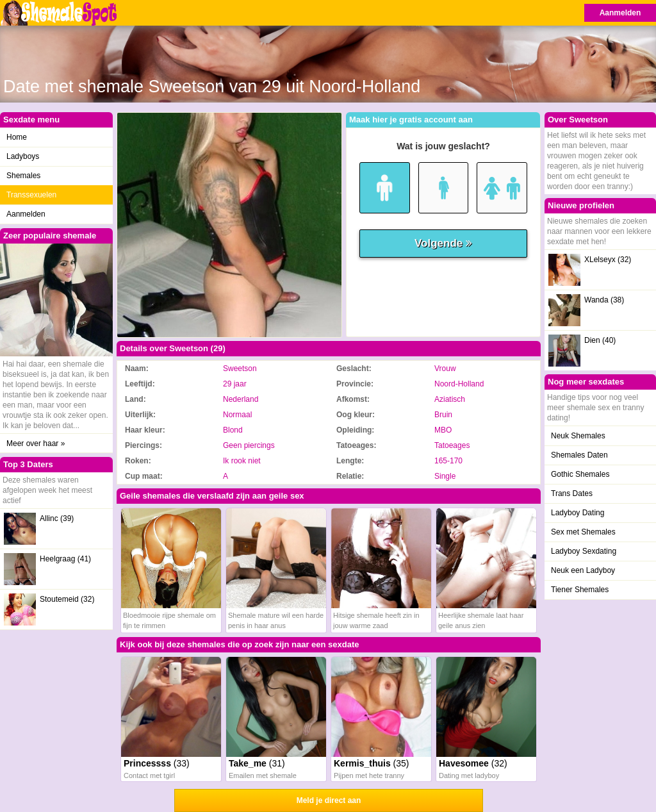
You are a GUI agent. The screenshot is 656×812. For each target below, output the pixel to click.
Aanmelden (620, 13)
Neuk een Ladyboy (583, 570)
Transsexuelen (31, 195)
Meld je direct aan (329, 800)
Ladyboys (23, 156)
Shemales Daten (579, 455)
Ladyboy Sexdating (584, 551)
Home (17, 137)
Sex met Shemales (583, 532)
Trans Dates (572, 493)
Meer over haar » (36, 443)
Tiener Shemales (580, 590)
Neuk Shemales (578, 436)
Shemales (23, 176)
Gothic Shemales (580, 474)
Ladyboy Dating (578, 513)
